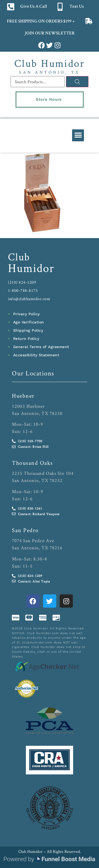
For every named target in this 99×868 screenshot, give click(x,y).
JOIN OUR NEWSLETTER (49, 34)
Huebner (23, 396)
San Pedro (25, 530)
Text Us (77, 7)
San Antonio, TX (49, 72)
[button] (78, 135)
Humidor (31, 268)
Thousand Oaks (32, 463)
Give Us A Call (34, 7)
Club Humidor (49, 63)
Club (19, 257)
